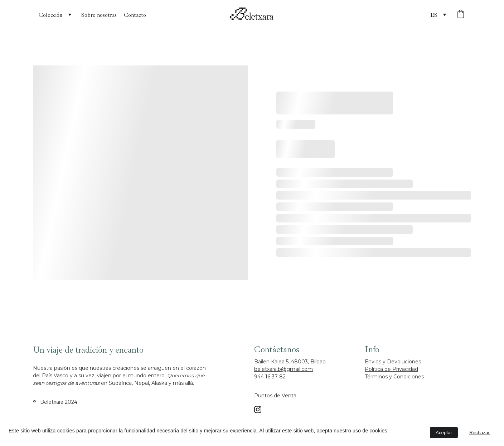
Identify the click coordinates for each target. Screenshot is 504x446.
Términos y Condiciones (394, 377)
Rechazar (479, 433)
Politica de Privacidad (391, 369)
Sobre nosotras (99, 15)
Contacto (135, 15)
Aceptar (444, 433)
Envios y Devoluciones (393, 362)
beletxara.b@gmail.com (283, 369)
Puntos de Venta (275, 396)
